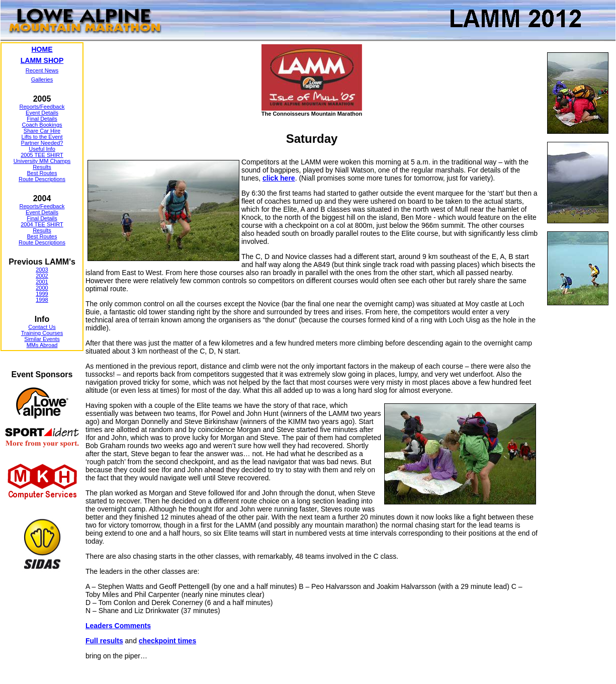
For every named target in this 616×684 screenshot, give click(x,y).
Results (42, 167)
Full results (104, 641)
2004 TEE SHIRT (42, 224)
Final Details (42, 119)
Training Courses (42, 333)
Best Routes (42, 173)
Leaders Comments (118, 626)
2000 (42, 288)
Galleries (42, 79)
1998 (42, 300)
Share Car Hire (42, 131)
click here (279, 178)
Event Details (42, 113)
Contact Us (42, 327)
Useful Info (42, 149)
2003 (42, 270)
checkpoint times (167, 641)
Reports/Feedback (42, 107)
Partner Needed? (42, 143)
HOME (42, 49)
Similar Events (42, 339)
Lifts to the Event (42, 137)
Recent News (42, 70)
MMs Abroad (42, 345)
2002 (42, 276)
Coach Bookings (42, 125)
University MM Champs (42, 161)
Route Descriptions (42, 179)
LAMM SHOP (42, 60)
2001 (42, 282)
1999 (42, 294)
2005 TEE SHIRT (42, 155)
